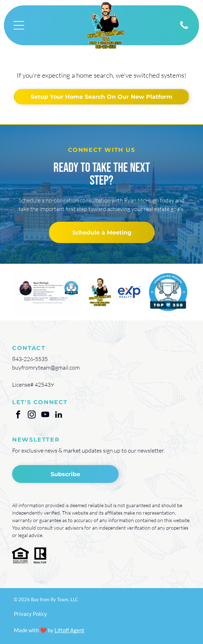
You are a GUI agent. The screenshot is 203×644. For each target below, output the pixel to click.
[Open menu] (19, 25)
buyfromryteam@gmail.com (46, 367)
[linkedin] (59, 416)
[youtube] (45, 416)
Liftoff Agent (69, 630)
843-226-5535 (30, 359)
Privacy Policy (30, 614)
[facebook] (18, 416)
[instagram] (32, 416)
